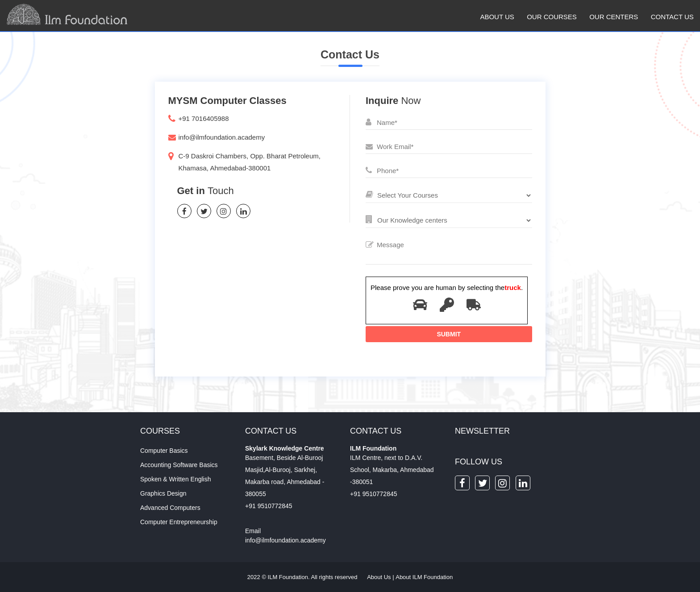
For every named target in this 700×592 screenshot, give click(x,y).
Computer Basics (164, 451)
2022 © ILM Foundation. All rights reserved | (350, 577)
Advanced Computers (170, 508)
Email (253, 531)
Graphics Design (163, 493)
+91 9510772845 (269, 506)
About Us (497, 17)
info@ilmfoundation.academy (222, 137)
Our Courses (552, 17)
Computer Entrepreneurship (179, 522)
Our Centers (614, 17)
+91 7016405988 (204, 118)
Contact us (672, 17)
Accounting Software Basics (179, 465)
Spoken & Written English (176, 479)
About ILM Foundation (424, 577)
